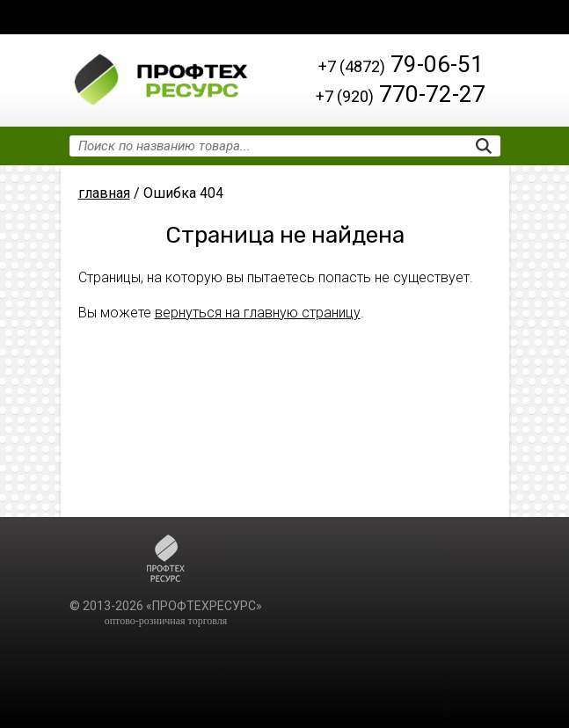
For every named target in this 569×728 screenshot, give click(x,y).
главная (104, 193)
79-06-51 (401, 64)
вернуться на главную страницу (258, 313)
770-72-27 (401, 94)
